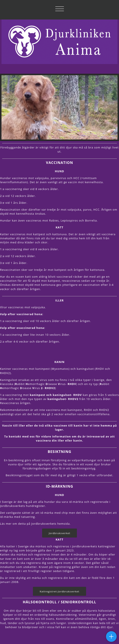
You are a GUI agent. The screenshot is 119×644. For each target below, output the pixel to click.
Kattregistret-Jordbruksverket (59, 591)
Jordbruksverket (59, 533)
